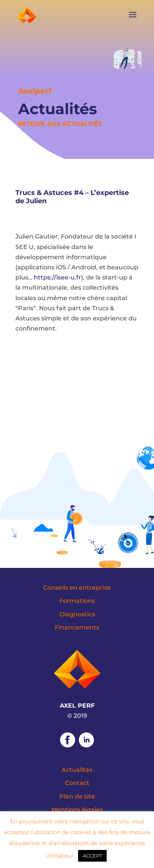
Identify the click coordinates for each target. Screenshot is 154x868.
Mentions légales (77, 810)
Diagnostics (77, 614)
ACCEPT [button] (92, 856)
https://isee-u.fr (57, 277)
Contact (77, 783)
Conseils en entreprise (77, 588)
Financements (77, 627)
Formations (77, 601)
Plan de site (77, 796)
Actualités (77, 770)
